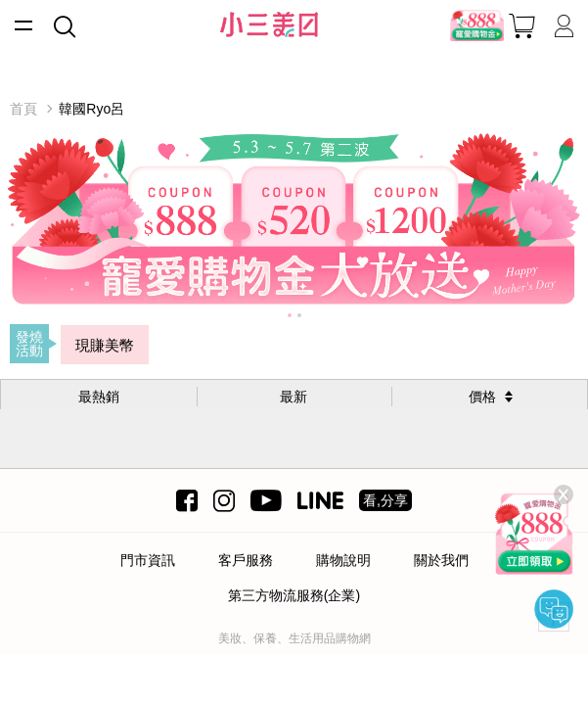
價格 (482, 397)
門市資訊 (148, 560)
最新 (294, 397)
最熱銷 (99, 397)
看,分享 (385, 500)
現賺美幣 (105, 345)
